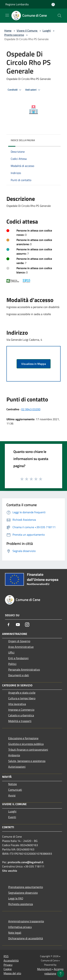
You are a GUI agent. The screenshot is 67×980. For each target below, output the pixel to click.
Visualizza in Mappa (34, 364)
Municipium (44, 969)
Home (8, 31)
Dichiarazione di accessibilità (26, 938)
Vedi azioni (33, 90)
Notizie (13, 784)
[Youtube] (18, 625)
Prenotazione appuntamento (26, 887)
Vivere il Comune (27, 31)
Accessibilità (11, 960)
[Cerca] (59, 16)
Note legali (15, 933)
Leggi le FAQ (16, 898)
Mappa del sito (12, 973)
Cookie (8, 969)
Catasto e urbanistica (21, 715)
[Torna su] (61, 974)
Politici (12, 664)
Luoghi (47, 31)
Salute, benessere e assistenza (27, 761)
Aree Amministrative (21, 647)
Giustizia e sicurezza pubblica (26, 744)
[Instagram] (27, 625)
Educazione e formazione (23, 738)
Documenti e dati (19, 675)
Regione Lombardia (17, 4)
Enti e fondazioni (18, 658)
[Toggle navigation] (7, 15)
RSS (6, 956)
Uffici (11, 652)
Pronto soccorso (14, 35)
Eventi (12, 817)
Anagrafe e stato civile (22, 693)
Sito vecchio (10, 871)
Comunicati (15, 790)
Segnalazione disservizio (23, 893)
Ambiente (14, 755)
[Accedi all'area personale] (53, 5)
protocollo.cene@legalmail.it (26, 862)
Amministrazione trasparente (26, 921)
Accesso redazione (54, 971)
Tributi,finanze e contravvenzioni (28, 750)
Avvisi (12, 795)
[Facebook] (9, 625)
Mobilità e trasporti (20, 721)
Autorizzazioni (17, 767)
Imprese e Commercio (21, 710)
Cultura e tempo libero (22, 698)
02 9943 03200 (31, 409)
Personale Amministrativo (24, 669)
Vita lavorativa (17, 704)
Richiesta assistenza (21, 904)
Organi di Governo (19, 641)
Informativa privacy (20, 927)
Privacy (8, 965)
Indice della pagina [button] (23, 140)
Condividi (15, 90)
